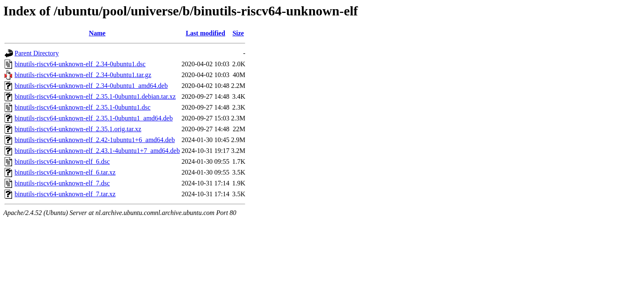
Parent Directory (37, 53)
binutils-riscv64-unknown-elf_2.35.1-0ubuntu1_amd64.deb (94, 118)
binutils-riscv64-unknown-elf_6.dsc (62, 161)
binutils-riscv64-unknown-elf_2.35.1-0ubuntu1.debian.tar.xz (95, 96)
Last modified (205, 33)
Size (238, 33)
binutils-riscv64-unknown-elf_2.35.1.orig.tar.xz (78, 129)
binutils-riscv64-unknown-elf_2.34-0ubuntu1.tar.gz (83, 75)
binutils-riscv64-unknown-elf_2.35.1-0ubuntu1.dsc (83, 107)
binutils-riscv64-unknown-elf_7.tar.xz (65, 194)
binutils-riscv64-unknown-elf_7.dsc (62, 183)
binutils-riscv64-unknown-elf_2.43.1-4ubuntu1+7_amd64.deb (97, 151)
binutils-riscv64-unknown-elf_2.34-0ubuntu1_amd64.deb (91, 86)
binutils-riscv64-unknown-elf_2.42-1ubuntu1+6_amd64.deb (95, 140)
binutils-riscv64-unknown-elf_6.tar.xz (65, 172)
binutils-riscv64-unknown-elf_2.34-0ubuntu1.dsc (80, 64)
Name (97, 33)
